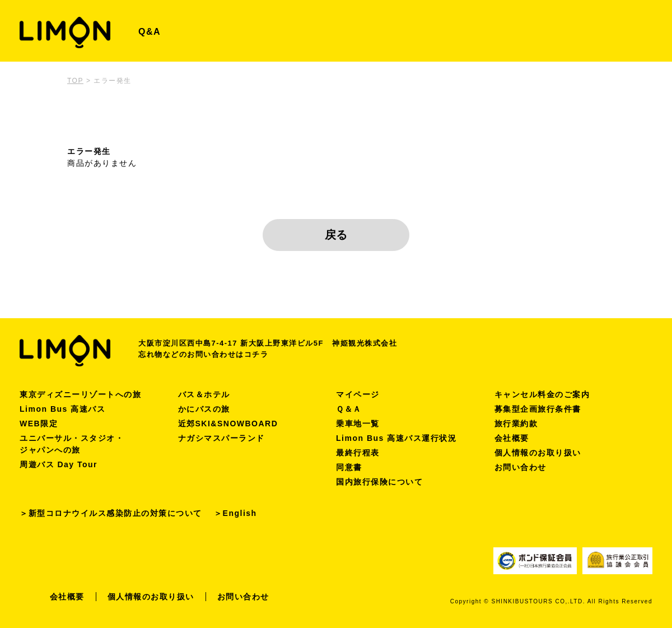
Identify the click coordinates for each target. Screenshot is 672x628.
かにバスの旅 (204, 409)
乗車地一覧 (358, 424)
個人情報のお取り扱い (538, 453)
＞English (235, 513)
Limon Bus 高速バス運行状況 (396, 438)
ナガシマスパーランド (221, 438)
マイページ (358, 394)
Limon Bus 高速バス (62, 409)
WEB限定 (39, 424)
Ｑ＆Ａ (349, 409)
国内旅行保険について (379, 482)
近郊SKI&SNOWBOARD (228, 424)
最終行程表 (358, 453)
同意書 (349, 467)
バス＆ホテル (204, 394)
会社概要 (512, 438)
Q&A (150, 32)
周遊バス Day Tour (59, 464)
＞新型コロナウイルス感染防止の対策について (111, 513)
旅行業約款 (516, 424)
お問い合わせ (521, 467)
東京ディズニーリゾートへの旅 (80, 394)
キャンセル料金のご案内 (542, 394)
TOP (75, 81)
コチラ (256, 354)
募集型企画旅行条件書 (538, 409)
